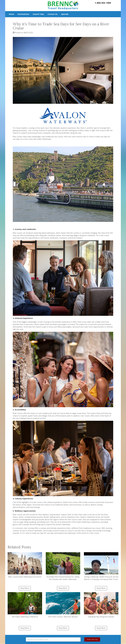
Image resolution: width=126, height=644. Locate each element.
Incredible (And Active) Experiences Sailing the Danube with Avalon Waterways (63, 566)
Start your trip (92, 639)
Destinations (23, 14)
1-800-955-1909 (103, 3)
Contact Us (53, 14)
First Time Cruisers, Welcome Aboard (63, 605)
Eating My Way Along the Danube (101, 605)
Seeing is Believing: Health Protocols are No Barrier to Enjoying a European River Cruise (101, 566)
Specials (65, 14)
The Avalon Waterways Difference (25, 605)
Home (11, 14)
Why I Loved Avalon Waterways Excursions (25, 565)
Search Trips (38, 14)
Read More (25, 588)
